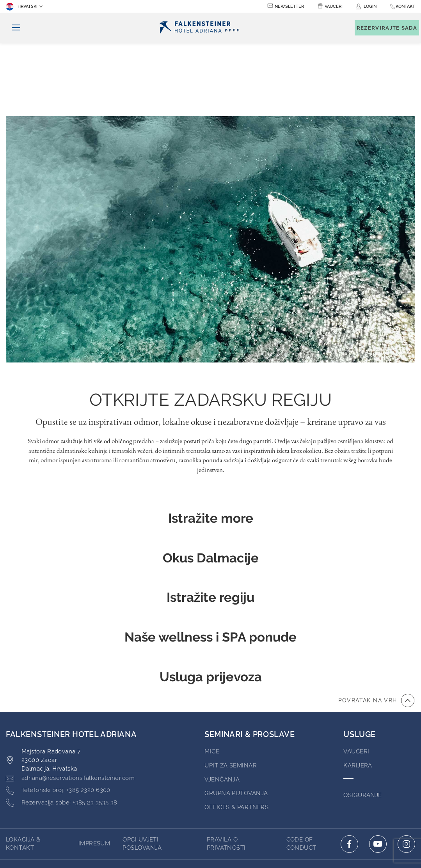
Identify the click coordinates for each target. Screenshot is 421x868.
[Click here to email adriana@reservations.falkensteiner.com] (70, 705)
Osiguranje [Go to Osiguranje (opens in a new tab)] (363, 722)
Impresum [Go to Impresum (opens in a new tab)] (94, 770)
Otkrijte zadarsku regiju (211, 326)
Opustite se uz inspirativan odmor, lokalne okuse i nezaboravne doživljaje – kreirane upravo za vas (211, 348)
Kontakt (405, 6)
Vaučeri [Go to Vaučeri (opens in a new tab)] (356, 678)
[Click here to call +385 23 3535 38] (62, 730)
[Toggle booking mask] (383, 28)
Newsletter (289, 6)
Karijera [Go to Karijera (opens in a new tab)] (358, 692)
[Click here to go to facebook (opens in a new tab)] (349, 771)
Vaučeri (334, 6)
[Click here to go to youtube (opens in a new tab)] (378, 771)
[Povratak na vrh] (376, 627)
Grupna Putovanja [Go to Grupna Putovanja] (236, 720)
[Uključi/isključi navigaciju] (13, 28)
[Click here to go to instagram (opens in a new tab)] (406, 771)
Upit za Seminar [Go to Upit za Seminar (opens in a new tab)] (231, 692)
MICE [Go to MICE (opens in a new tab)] (212, 678)
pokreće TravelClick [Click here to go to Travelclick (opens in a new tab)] (211, 831)
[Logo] (202, 28)
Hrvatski (22, 7)
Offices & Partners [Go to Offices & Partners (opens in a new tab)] (236, 734)
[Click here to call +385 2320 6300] (58, 717)
